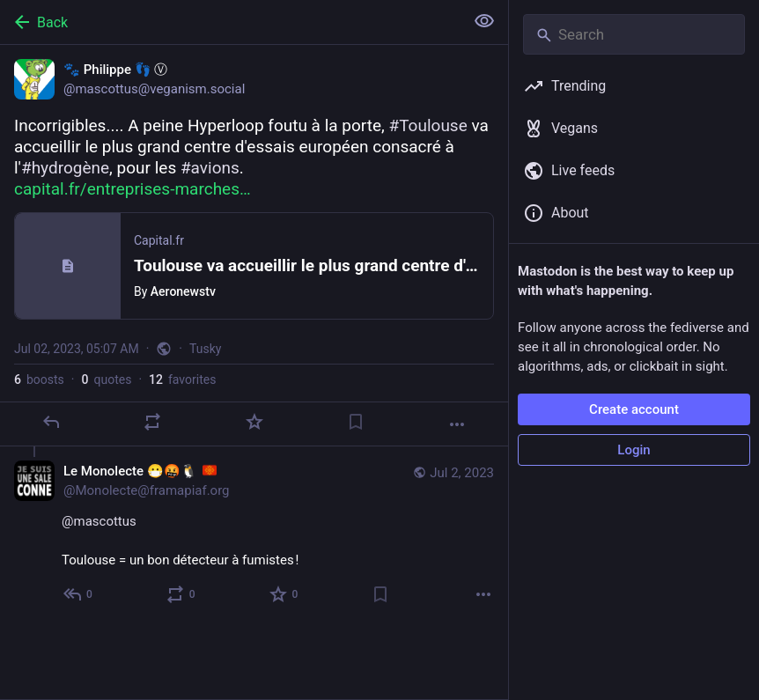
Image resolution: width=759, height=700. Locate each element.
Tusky (205, 349)
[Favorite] (254, 422)
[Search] (634, 34)
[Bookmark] (356, 422)
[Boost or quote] (152, 422)
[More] (457, 424)
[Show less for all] (484, 21)
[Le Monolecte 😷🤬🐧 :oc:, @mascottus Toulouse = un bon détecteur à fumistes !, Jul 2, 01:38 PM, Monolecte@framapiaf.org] (254, 535)
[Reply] (51, 422)
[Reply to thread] (79, 594)
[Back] (230, 22)
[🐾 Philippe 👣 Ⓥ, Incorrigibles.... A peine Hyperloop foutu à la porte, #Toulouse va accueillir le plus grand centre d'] (254, 246)
